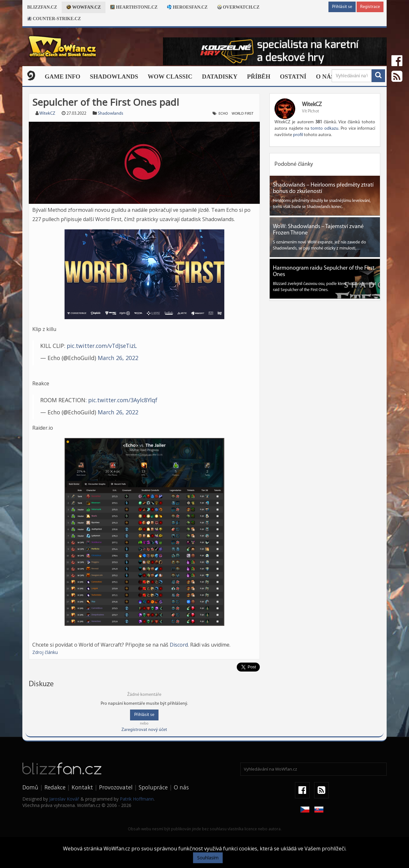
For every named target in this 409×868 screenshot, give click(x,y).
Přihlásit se (342, 7)
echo (223, 114)
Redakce (55, 787)
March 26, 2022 (118, 358)
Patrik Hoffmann (137, 799)
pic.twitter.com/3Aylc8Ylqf (123, 400)
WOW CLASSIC (170, 77)
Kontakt (82, 787)
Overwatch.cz (238, 7)
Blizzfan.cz (42, 7)
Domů (30, 787)
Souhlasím (208, 858)
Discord (179, 645)
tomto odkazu (324, 129)
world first (243, 114)
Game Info (62, 77)
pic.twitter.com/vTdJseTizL (102, 346)
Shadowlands (114, 77)
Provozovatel (116, 787)
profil (298, 135)
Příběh (259, 77)
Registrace (370, 7)
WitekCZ (47, 114)
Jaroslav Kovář (64, 799)
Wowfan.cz (84, 7)
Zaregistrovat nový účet (144, 730)
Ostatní (293, 77)
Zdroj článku (45, 652)
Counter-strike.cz (54, 19)
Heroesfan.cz (187, 7)
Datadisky (220, 77)
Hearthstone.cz (134, 7)
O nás (325, 77)
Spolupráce (153, 787)
